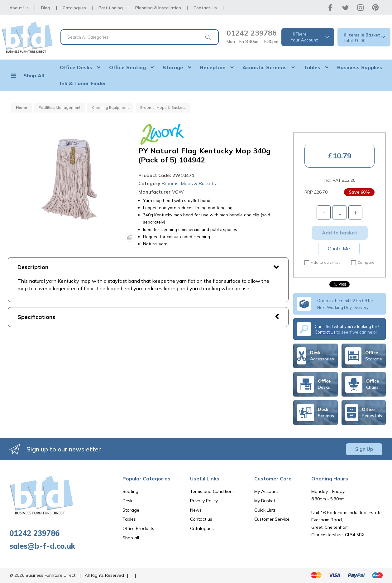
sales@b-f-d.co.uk (42, 546)
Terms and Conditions (212, 491)
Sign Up (364, 449)
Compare (363, 263)
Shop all (131, 538)
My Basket (265, 501)
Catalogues (74, 8)
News (196, 510)
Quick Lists (265, 510)
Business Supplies (360, 67)
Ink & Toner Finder (83, 83)
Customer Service (272, 519)
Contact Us (205, 8)
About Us (19, 8)
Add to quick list (322, 263)
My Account (266, 491)
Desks (129, 501)
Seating (130, 491)
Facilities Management (60, 107)
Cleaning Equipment (110, 107)
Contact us (201, 519)
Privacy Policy (204, 501)
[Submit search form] (208, 37)
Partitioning (111, 8)
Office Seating (127, 67)
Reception (213, 67)
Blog (46, 8)
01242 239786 (252, 33)
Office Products (138, 528)
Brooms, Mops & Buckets (163, 107)
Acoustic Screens (265, 67)
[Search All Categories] (140, 37)
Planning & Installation (158, 8)
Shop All (34, 75)
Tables (312, 67)
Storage (173, 67)
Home (22, 107)
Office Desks (76, 67)
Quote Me (339, 248)
